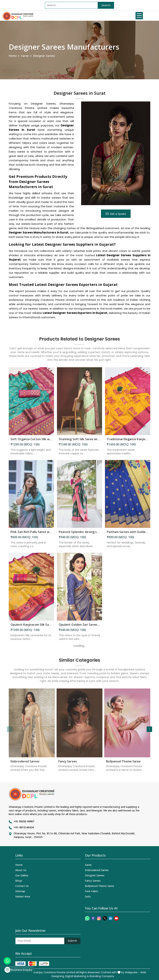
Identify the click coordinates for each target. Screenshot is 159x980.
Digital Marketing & (77, 976)
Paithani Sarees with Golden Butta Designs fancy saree (128, 535)
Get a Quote (116, 214)
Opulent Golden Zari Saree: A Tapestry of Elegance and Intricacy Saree (80, 628)
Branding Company (102, 976)
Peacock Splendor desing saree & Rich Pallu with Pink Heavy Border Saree (80, 535)
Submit (72, 941)
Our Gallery (22, 875)
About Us (21, 870)
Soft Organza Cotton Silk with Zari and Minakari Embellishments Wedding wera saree (31, 442)
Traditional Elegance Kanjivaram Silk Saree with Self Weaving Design (128, 442)
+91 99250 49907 (24, 821)
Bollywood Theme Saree (123, 764)
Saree (25, 56)
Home (13, 56)
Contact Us (22, 886)
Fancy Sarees (68, 764)
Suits (88, 896)
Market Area (23, 896)
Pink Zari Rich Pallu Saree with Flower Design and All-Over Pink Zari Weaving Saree (31, 535)
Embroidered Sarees (25, 764)
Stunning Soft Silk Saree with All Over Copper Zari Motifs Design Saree (80, 442)
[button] (149, 729)
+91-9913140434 (24, 827)
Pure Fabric (92, 891)
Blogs (19, 881)
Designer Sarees (95, 875)
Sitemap (20, 891)
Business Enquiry (18, 970)
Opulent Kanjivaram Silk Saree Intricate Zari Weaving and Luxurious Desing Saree (31, 628)
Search (106, 5)
